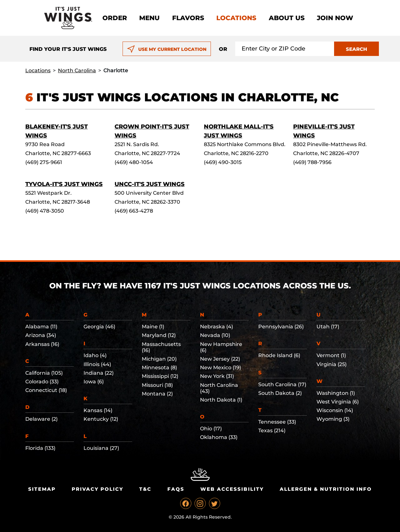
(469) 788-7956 (312, 162)
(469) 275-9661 (44, 162)
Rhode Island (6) (279, 355)
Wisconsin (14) (335, 410)
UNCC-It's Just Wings (150, 184)
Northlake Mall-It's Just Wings (239, 131)
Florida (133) (40, 448)
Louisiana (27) (101, 448)
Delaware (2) (41, 419)
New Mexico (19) (220, 368)
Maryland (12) (159, 335)
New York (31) (217, 376)
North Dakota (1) (221, 400)
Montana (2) (157, 394)
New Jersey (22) (220, 359)
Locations (236, 18)
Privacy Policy (97, 489)
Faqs (176, 489)
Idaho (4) (95, 355)
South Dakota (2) (280, 393)
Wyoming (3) (333, 419)
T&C (145, 489)
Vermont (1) (331, 355)
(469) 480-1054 (134, 162)
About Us (287, 18)
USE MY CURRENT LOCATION (167, 49)
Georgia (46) (99, 327)
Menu (149, 18)
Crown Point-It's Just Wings (152, 131)
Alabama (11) (41, 327)
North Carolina (77, 70)
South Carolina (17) (282, 384)
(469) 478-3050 (45, 211)
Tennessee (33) (277, 422)
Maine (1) (153, 327)
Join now (335, 18)
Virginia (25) (332, 364)
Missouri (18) (157, 385)
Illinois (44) (97, 364)
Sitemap (42, 489)
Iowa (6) (94, 382)
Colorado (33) (42, 382)
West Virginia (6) (338, 402)
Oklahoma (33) (219, 437)
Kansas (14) (98, 410)
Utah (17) (328, 327)
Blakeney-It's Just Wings (56, 131)
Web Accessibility (232, 489)
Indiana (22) (99, 373)
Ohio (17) (211, 429)
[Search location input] (285, 49)
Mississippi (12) (160, 376)
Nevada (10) (215, 335)
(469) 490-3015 (223, 162)
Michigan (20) (159, 359)
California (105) (44, 373)
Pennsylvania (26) (281, 327)
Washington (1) (336, 393)
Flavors (188, 18)
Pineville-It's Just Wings (324, 131)
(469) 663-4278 (134, 211)
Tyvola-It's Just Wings (64, 184)
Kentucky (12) (101, 419)
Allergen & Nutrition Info (326, 489)
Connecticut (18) (46, 390)
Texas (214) (272, 430)
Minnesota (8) (159, 368)
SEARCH (356, 49)
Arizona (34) (41, 335)
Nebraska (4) (216, 327)
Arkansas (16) (42, 344)
